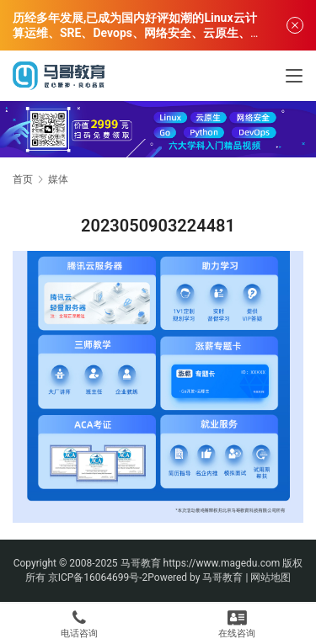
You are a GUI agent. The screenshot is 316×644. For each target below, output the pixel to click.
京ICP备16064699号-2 (98, 577)
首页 (23, 179)
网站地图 (270, 577)
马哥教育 (141, 563)
